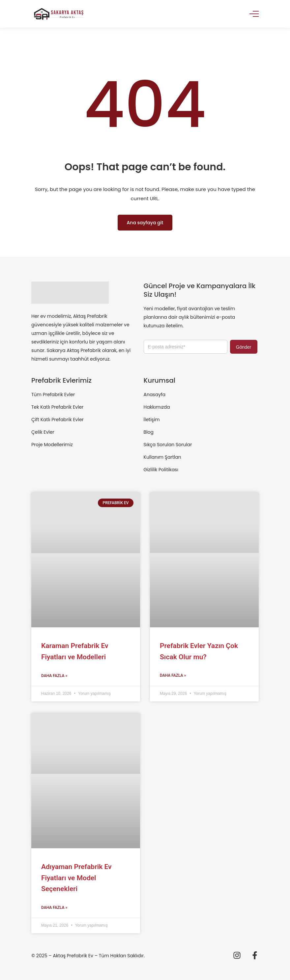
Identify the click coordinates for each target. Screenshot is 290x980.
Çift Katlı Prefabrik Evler (58, 420)
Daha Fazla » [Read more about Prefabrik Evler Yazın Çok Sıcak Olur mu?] (173, 675)
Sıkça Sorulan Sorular (168, 445)
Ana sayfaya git (145, 223)
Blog (149, 432)
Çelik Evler (43, 432)
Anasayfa (155, 395)
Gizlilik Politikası (161, 470)
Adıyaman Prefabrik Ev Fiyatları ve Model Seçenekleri (76, 878)
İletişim (152, 420)
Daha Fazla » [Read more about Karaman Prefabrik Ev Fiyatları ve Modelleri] (54, 676)
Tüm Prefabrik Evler (53, 395)
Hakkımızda (157, 407)
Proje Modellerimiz (52, 445)
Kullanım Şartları (162, 457)
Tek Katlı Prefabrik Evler (57, 407)
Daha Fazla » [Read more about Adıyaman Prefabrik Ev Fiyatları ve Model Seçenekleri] (54, 908)
